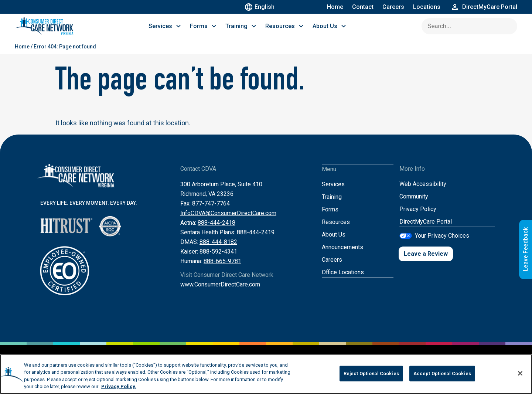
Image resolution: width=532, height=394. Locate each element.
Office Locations (343, 279)
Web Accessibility (423, 191)
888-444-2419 (256, 240)
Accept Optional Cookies (442, 373)
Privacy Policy (418, 216)
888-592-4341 (218, 259)
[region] (266, 374)
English (261, 7)
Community (414, 204)
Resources (336, 229)
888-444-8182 (218, 249)
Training (332, 204)
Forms (330, 216)
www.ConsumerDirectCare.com (220, 292)
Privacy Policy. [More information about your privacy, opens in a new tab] (119, 386)
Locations (427, 7)
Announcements (342, 254)
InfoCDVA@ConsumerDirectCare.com (228, 220)
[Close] (520, 373)
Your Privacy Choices (442, 243)
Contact (363, 7)
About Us (334, 242)
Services (333, 191)
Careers (393, 7)
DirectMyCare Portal (426, 229)
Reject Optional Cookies (371, 373)
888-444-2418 (216, 230)
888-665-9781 (222, 269)
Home (335, 7)
